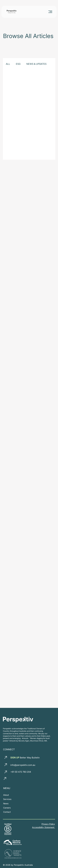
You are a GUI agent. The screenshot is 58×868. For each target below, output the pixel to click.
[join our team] (7, 808)
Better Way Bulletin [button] (25, 758)
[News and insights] (6, 803)
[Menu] (50, 12)
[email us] (6, 757)
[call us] (6, 772)
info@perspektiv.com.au (23, 765)
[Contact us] (7, 812)
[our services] (7, 799)
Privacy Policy (48, 824)
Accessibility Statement (43, 827)
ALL (8, 64)
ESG (18, 64)
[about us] (6, 795)
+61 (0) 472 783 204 (21, 772)
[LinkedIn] (12, 779)
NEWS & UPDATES (36, 64)
